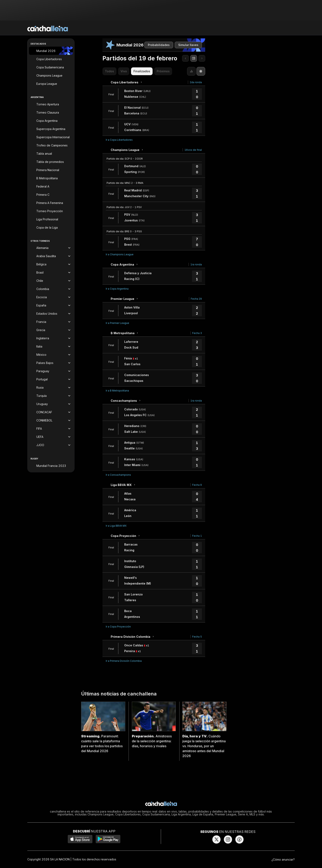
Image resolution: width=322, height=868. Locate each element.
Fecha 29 (196, 299)
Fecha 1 (197, 536)
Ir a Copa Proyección (118, 627)
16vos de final (193, 150)
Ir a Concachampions (118, 475)
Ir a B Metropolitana (117, 391)
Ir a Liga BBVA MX (116, 526)
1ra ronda (196, 264)
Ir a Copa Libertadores (119, 140)
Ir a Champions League (120, 254)
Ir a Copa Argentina (117, 289)
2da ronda (196, 82)
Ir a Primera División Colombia (124, 661)
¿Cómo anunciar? (283, 859)
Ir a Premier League (117, 323)
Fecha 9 (197, 485)
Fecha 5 (197, 637)
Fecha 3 (197, 333)
